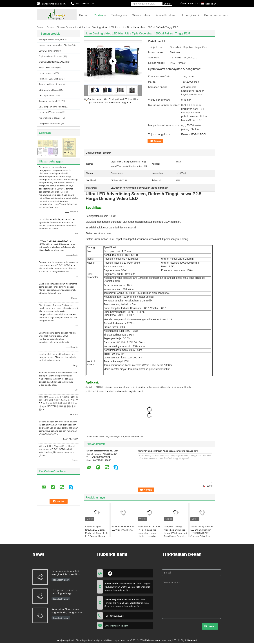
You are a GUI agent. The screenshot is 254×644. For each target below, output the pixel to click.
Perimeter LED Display (50, 79)
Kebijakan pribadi (65, 640)
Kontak (157, 141)
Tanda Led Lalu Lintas (50, 84)
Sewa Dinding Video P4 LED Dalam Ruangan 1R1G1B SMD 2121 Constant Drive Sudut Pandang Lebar (202, 533)
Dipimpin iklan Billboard (51, 56)
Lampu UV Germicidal (50, 123)
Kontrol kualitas (165, 15)
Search (167, 4)
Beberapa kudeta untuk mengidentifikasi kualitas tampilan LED (66, 573)
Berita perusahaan (216, 15)
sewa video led (101, 437)
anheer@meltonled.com (54, 4)
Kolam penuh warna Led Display (55, 45)
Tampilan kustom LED (50, 101)
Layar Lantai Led (47, 73)
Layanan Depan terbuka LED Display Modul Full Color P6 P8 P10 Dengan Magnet (96, 531)
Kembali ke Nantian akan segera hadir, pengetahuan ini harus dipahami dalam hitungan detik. (70, 611)
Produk (98, 15)
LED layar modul (47, 95)
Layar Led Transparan (50, 112)
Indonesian (211, 4)
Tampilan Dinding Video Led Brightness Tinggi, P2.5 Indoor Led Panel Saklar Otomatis (175, 531)
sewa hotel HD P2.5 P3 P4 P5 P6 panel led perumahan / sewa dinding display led (149, 531)
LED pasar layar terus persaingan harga (64, 592)
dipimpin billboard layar (50, 40)
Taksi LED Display (48, 68)
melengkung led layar (50, 118)
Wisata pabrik (141, 15)
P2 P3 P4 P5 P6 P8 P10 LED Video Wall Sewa (123, 528)
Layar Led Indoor (47, 51)
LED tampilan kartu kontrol (52, 107)
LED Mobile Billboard (49, 90)
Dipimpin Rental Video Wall (70, 27)
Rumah (84, 15)
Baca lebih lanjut (61, 580)
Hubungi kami (190, 15)
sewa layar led (117, 437)
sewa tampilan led (134, 437)
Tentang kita (119, 15)
